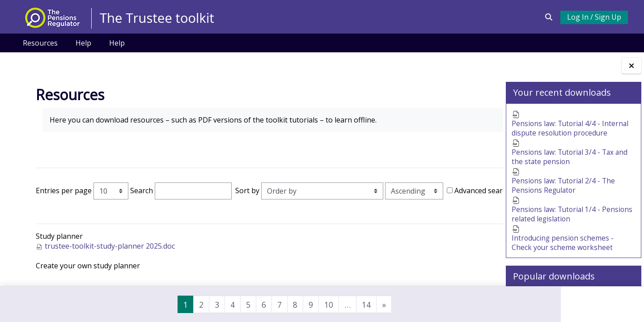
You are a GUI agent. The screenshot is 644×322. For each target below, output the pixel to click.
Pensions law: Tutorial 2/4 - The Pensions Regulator (565, 189)
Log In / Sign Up (594, 17)
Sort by (244, 191)
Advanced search (70, 204)
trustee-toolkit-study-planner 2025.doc (107, 259)
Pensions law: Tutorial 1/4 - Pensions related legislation (558, 219)
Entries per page (61, 191)
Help (83, 43)
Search (138, 191)
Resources (40, 43)
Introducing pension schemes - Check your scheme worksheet (563, 249)
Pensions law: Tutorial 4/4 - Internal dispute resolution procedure (572, 129)
